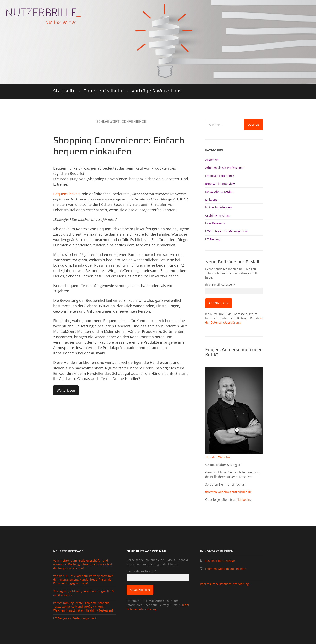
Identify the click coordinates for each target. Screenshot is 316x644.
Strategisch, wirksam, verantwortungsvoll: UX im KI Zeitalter (84, 593)
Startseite (64, 91)
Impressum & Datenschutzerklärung (224, 584)
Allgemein (212, 160)
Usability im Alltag (217, 215)
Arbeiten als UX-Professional (224, 168)
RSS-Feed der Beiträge (219, 561)
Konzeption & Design (219, 191)
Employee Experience (220, 176)
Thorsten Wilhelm (104, 91)
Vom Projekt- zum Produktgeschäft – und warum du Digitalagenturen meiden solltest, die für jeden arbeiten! (83, 564)
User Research (215, 223)
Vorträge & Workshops (157, 91)
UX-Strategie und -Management (227, 231)
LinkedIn (244, 499)
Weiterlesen (66, 390)
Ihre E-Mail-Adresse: (220, 284)
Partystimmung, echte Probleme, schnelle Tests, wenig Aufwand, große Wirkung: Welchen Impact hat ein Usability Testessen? (83, 607)
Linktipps (211, 199)
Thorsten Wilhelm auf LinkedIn (225, 569)
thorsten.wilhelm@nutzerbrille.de (228, 492)
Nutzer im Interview (219, 207)
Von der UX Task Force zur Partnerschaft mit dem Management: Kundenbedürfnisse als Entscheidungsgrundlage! (83, 580)
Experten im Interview (220, 184)
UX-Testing (212, 239)
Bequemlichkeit (66, 194)
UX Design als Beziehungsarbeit (75, 618)
